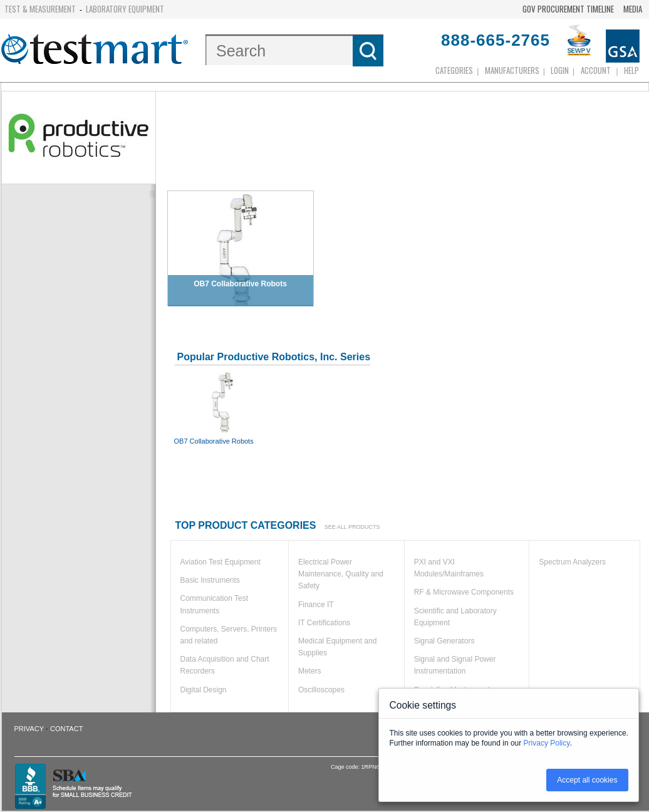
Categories (454, 70)
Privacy (29, 729)
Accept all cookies (587, 780)
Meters (310, 671)
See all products (352, 527)
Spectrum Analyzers (572, 562)
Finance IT (316, 605)
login (560, 70)
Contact (66, 729)
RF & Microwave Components (464, 592)
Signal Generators (444, 641)
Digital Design (204, 690)
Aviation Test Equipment (221, 562)
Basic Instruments (210, 580)
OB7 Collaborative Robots (224, 407)
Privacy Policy (547, 743)
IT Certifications (324, 623)
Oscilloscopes (321, 690)
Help (631, 70)
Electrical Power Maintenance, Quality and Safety (341, 574)
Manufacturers (512, 70)
